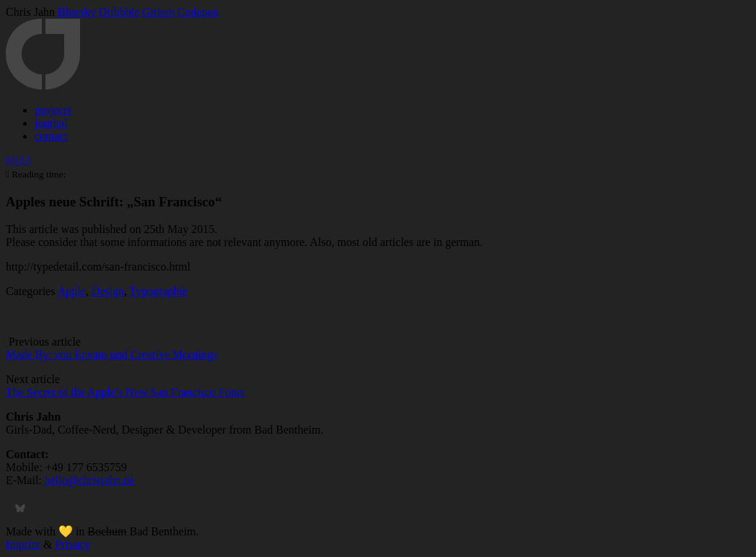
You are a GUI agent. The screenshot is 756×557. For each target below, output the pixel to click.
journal (51, 123)
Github (158, 12)
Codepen (198, 12)
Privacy (72, 544)
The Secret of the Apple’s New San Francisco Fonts (125, 392)
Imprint (23, 544)
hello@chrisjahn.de (89, 480)
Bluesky (76, 12)
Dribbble (119, 12)
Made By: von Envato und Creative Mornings (111, 355)
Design (108, 291)
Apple (72, 291)
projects (53, 110)
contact (51, 136)
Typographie (159, 291)
